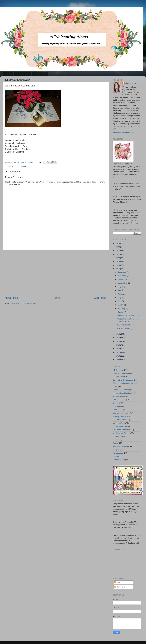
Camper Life (118, 377)
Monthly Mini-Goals (121, 416)
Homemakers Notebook (123, 393)
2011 (118, 352)
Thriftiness (117, 456)
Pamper (116, 440)
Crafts (115, 386)
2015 (118, 338)
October (121, 279)
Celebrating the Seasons (123, 380)
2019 (118, 261)
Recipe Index (40, 74)
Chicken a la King (125, 328)
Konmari (116, 403)
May (120, 298)
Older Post (100, 298)
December (122, 272)
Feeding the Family (121, 390)
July (120, 290)
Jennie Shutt (131, 83)
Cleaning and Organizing (123, 383)
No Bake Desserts (120, 426)
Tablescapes (118, 453)
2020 (118, 258)
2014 (118, 341)
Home (8, 74)
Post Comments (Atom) (26, 303)
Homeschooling (119, 400)
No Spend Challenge (121, 430)
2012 (118, 349)
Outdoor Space (119, 436)
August (121, 287)
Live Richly (117, 406)
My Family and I (119, 420)
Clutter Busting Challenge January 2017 (128, 320)
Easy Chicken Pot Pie (126, 325)
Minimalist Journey (120, 413)
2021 (118, 254)
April (120, 301)
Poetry (115, 443)
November (122, 276)
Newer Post (12, 298)
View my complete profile (123, 132)
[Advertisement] (56, 273)
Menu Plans (118, 410)
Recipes (116, 450)
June (120, 294)
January (121, 312)
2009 (118, 360)
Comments (120, 587)
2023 (118, 247)
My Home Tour (119, 423)
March (121, 305)
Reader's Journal (19, 166)
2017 (118, 269)
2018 (118, 265)
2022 (118, 250)
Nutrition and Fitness (121, 433)
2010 (118, 356)
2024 (118, 243)
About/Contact (22, 74)
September (123, 283)
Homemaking (118, 396)
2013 (118, 345)
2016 (118, 334)
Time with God (119, 460)
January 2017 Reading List (129, 315)
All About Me (118, 370)
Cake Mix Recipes (120, 373)
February (122, 308)
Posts (118, 582)
